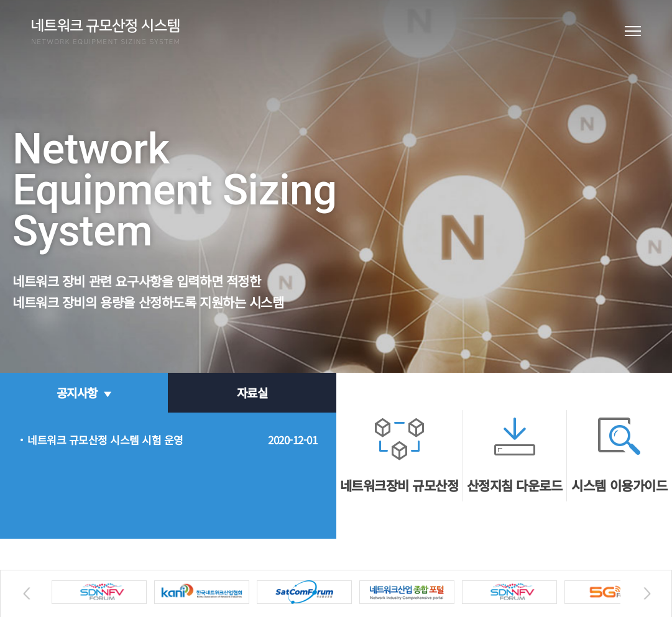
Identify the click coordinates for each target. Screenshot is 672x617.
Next (645, 594)
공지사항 (77, 392)
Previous (24, 594)
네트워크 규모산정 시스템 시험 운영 (105, 440)
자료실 (252, 392)
